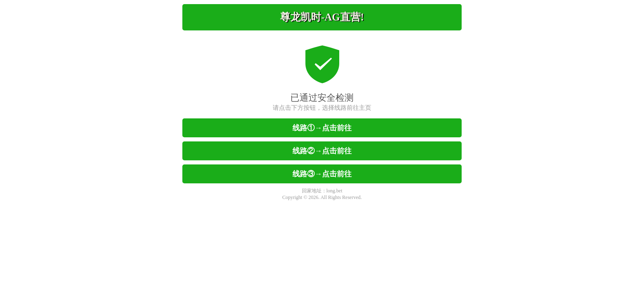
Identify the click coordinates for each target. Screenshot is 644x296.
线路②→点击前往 (322, 151)
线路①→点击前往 (322, 128)
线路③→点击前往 (322, 174)
